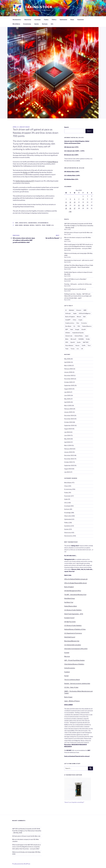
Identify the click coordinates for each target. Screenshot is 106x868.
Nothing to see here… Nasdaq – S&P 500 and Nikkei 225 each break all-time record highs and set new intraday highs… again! (78, 296)
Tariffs (38, 225)
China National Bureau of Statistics (74, 664)
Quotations (67, 526)
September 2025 (69, 385)
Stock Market (69, 345)
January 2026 (68, 372)
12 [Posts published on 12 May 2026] (70, 202)
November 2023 (69, 459)
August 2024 (68, 429)
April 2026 (67, 362)
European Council (69, 618)
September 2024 (69, 425)
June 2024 (67, 435)
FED (79, 326)
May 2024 (67, 439)
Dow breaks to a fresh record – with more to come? (79, 260)
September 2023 (69, 465)
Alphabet (71, 310)
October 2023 (68, 462)
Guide (66, 499)
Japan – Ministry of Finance (72, 701)
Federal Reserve (53, 162)
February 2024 (68, 449)
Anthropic (68, 313)
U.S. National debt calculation (73, 645)
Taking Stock (39, 7)
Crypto (80, 320)
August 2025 (68, 389)
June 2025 (67, 395)
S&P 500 (86, 342)
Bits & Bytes (16, 24)
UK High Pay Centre (70, 622)
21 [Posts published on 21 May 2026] (79, 205)
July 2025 (67, 392)
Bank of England (70, 317)
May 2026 (67, 359)
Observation (68, 516)
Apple (75, 313)
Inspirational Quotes (78, 333)
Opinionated (63, 20)
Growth (84, 329)
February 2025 (68, 409)
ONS (67, 342)
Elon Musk (68, 326)
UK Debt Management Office (73, 591)
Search (66, 127)
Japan (87, 336)
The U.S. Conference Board (72, 680)
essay (28, 127)
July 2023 (67, 472)
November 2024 (69, 419)
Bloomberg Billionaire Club (72, 641)
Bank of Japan (68, 697)
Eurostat (67, 653)
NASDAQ (26, 225)
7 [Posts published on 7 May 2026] (79, 199)
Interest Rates (79, 336)
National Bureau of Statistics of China (75, 629)
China (74, 320)
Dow (78, 323)
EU (74, 326)
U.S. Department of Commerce (73, 633)
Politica (54, 20)
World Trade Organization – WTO (74, 614)
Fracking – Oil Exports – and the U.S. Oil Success (78, 284)
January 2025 (68, 412)
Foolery (46, 20)
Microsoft (73, 339)
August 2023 (68, 469)
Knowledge (67, 513)
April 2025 (67, 402)
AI (66, 310)
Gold (72, 329)
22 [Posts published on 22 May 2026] (83, 205)
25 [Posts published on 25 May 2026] (66, 208)
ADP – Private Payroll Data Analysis (74, 660)
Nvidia (25, 172)
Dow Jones (19, 225)
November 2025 (69, 379)
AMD (85, 310)
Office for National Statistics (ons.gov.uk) (76, 579)
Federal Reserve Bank (71, 606)
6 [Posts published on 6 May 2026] (75, 199)
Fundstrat (67, 672)
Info (52, 24)
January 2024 (68, 452)
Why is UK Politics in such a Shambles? (75, 279)
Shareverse (28, 20)
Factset (66, 676)
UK (82, 349)
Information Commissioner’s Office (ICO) (76, 649)
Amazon (79, 310)
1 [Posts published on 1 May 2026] (83, 196)
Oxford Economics (70, 668)
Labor (77, 687)
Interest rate (69, 336)
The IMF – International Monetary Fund (75, 595)
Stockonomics (17, 20)
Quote (79, 342)
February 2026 (68, 369)
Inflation (68, 333)
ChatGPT (68, 320)
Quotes (37, 24)
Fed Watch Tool (69, 602)
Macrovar (67, 656)
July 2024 (67, 432)
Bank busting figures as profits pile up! (75, 289)
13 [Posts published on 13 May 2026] (75, 202)
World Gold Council (70, 637)
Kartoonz (45, 24)
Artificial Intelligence (85, 313)
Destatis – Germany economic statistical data (77, 683)
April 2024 (67, 442)
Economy (84, 323)
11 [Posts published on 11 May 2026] (66, 202)
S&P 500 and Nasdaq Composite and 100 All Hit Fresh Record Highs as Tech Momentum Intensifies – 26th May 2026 (79, 226)
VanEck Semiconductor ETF (25, 181)
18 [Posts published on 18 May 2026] (66, 205)
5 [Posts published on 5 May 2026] (70, 199)
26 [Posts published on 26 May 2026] (70, 208)
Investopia (38, 20)
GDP (67, 329)
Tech (44, 225)
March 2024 (68, 445)
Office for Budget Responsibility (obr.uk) (75, 583)
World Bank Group (69, 598)
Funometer (81, 20)
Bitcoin (79, 317)
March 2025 (68, 405)
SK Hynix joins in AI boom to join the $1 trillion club (78, 232)
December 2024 (69, 415)
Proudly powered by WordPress (21, 864)
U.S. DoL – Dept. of (70, 687)
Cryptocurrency (70, 323)
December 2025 (69, 375)
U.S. (53, 225)
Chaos (72, 20)
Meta (67, 339)
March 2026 (68, 365)
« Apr (70, 211)
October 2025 (68, 382)
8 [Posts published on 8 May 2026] (83, 199)
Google (77, 329)
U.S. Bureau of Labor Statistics (73, 610)
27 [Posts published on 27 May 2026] (75, 208)
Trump (48, 225)
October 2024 (68, 422)
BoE (84, 317)
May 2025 (67, 399)
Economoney (27, 24)
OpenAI (73, 342)
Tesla (67, 349)
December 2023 (69, 455)
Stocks (77, 345)
